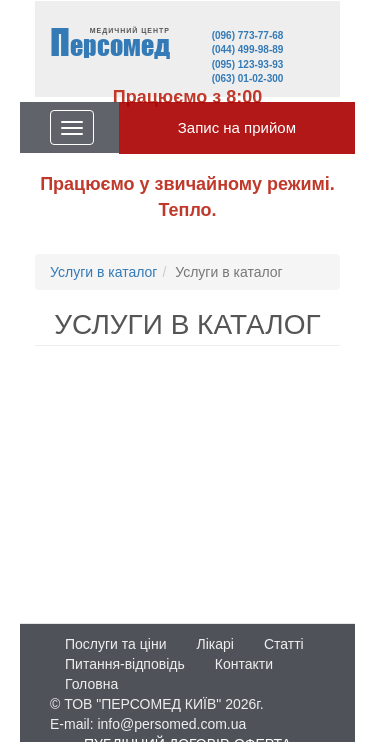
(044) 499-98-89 (248, 49)
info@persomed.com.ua (171, 724)
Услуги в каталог (103, 272)
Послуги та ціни (115, 644)
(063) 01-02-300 (248, 78)
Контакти (244, 664)
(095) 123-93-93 (248, 64)
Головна (91, 684)
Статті (284, 644)
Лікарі (214, 644)
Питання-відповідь (125, 664)
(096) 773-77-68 (248, 35)
